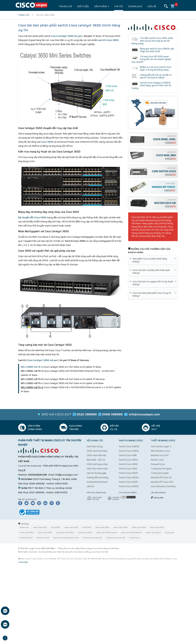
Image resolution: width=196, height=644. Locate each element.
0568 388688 (37, 484)
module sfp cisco (26, 538)
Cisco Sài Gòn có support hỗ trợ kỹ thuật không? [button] (153, 283)
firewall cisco (134, 538)
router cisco (169, 532)
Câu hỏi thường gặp (97, 473)
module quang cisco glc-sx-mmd (66, 538)
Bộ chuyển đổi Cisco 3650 (32, 217)
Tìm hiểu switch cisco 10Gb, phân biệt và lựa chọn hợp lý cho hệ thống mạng (152, 41)
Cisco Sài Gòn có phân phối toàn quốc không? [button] (153, 272)
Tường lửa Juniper (160, 473)
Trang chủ (65, 6)
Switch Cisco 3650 (128, 460)
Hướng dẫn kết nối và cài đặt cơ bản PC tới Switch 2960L (156, 76)
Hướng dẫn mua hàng (98, 477)
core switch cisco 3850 (65, 532)
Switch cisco (24, 527)
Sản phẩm (102, 6)
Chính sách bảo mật (96, 455)
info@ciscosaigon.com (66, 475)
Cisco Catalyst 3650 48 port (43, 360)
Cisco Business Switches (163, 486)
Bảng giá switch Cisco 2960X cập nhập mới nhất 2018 (157, 50)
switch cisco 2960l (139, 527)
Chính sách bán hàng (97, 451)
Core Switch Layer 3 (161, 446)
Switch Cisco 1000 (128, 469)
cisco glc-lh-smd (43, 538)
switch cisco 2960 (102, 527)
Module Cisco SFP (160, 455)
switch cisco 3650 (157, 527)
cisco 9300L (87, 527)
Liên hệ (152, 6)
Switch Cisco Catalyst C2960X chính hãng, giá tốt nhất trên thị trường (151, 85)
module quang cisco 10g (116, 538)
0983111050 (61, 484)
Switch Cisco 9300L (129, 486)
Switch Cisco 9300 (128, 482)
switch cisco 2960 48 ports (131, 532)
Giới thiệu (83, 6)
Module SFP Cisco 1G (161, 477)
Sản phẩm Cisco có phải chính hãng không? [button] (153, 260)
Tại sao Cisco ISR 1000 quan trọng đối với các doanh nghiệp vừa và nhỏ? (151, 59)
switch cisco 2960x (121, 527)
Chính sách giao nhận (97, 464)
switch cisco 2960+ (85, 532)
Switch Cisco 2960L (129, 451)
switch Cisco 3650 (108, 40)
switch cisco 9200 (40, 527)
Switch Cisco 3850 (128, 464)
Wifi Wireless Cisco (161, 451)
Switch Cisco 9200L (129, 477)
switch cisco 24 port (153, 532)
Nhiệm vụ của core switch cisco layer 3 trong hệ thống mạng (156, 68)
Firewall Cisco (158, 464)
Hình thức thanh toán (97, 469)
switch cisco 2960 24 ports (107, 532)
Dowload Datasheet (97, 482)
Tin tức (119, 6)
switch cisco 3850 (27, 532)
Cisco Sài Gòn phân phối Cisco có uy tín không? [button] (153, 294)
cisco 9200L (56, 527)
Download (135, 6)
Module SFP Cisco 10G (162, 482)
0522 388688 (37, 492)
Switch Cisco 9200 (128, 473)
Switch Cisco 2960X (129, 446)
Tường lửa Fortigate (161, 469)
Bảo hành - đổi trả (96, 460)
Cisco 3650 (47, 142)
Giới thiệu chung (95, 446)
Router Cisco (157, 460)
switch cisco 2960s (45, 532)
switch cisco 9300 (71, 527)
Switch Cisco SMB (128, 455)
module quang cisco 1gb (92, 538)
